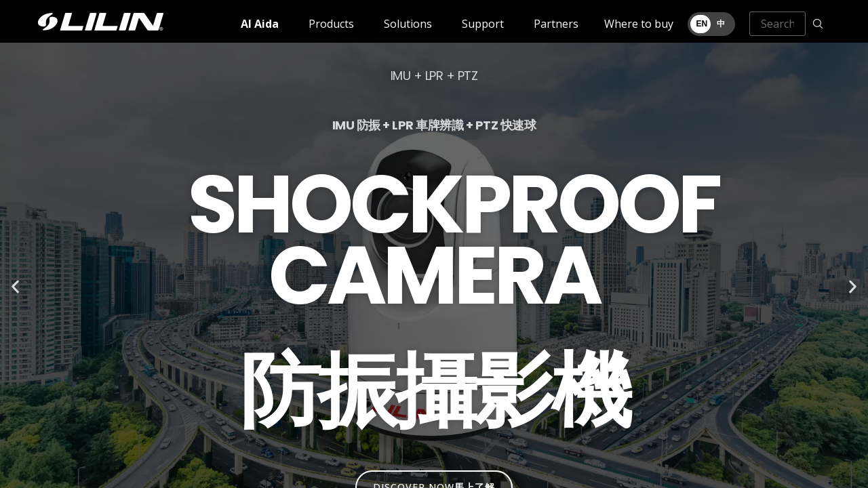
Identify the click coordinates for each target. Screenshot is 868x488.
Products (331, 24)
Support (483, 24)
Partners (556, 24)
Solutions (408, 24)
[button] (15, 287)
